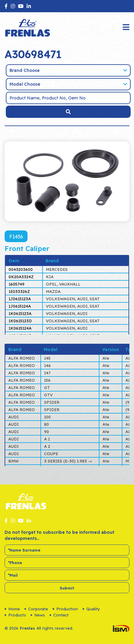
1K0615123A (20, 313)
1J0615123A (20, 299)
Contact (59, 615)
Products (15, 615)
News (38, 615)
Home (12, 609)
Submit (67, 588)
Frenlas (27, 628)
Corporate (36, 609)
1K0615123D (20, 321)
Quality (91, 609)
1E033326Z (19, 291)
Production (65, 609)
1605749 (17, 284)
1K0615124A (20, 328)
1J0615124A (20, 306)
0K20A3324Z (21, 277)
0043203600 (21, 269)
